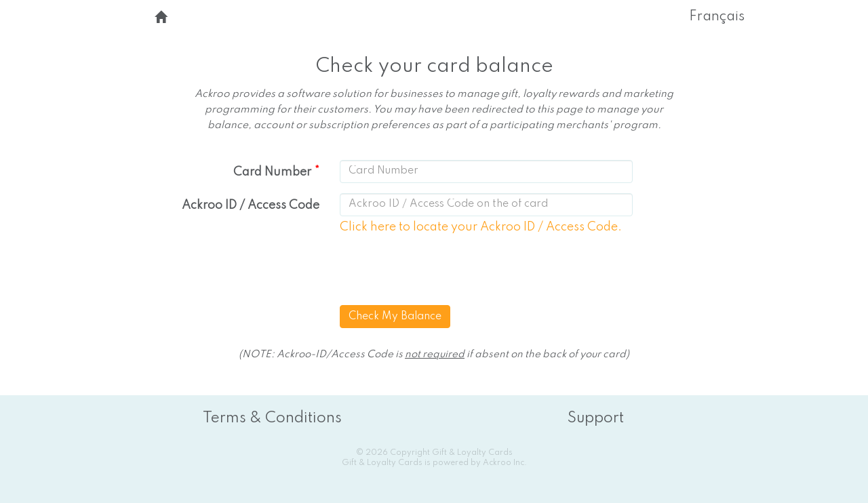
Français (717, 17)
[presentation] (446, 272)
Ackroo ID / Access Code (251, 205)
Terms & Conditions (272, 418)
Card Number (272, 172)
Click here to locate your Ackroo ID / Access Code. (481, 227)
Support (596, 418)
